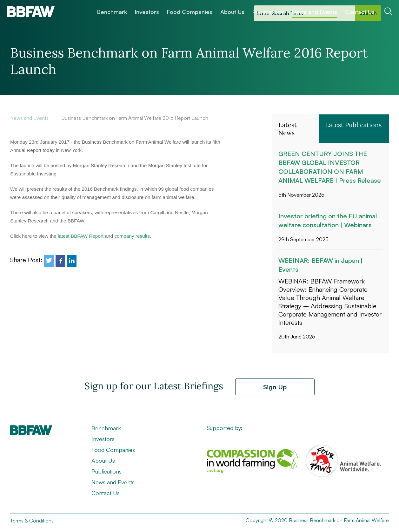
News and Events (315, 12)
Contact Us (360, 12)
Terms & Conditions (32, 521)
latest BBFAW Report (81, 236)
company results (132, 236)
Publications (268, 12)
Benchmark (112, 12)
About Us (232, 12)
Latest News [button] (288, 129)
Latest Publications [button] (353, 125)
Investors (147, 12)
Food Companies (190, 12)
